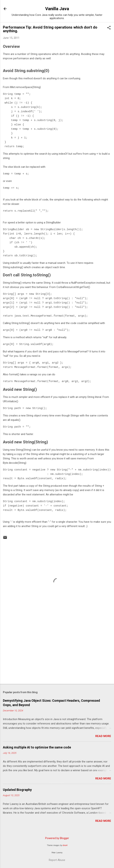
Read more (103, 736)
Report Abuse (57, 860)
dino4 (65, 845)
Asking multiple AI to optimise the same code (37, 747)
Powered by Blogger (57, 838)
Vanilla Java (57, 9)
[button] (109, 28)
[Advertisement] (57, 653)
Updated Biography (17, 790)
